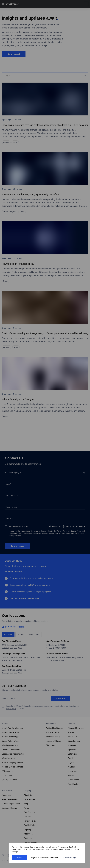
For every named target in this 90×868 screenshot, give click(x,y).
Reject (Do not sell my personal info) (45, 858)
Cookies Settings (70, 858)
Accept (19, 858)
